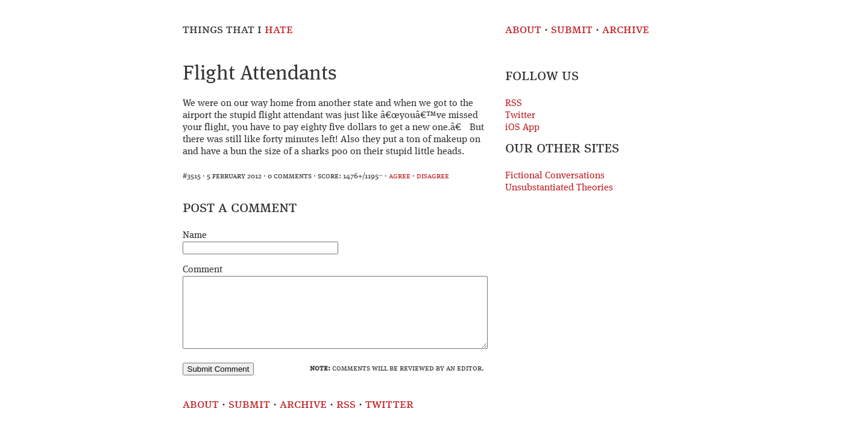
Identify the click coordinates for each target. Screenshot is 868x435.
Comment (203, 270)
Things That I (238, 30)
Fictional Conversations (555, 176)
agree (400, 176)
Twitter (520, 116)
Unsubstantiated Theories (559, 188)
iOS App (522, 128)
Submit (572, 30)
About (523, 30)
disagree (433, 176)
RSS (514, 104)
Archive (626, 30)
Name (195, 236)
